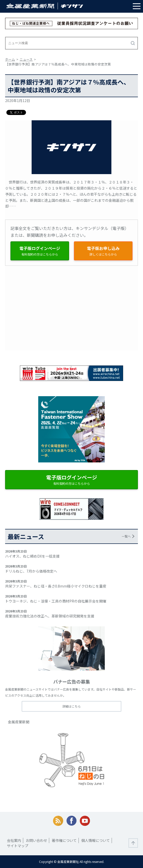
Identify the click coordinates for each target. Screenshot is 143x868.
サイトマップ (18, 846)
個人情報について (96, 840)
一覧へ (126, 536)
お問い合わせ (36, 840)
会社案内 (14, 840)
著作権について (64, 840)
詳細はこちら (72, 706)
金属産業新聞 (19, 722)
